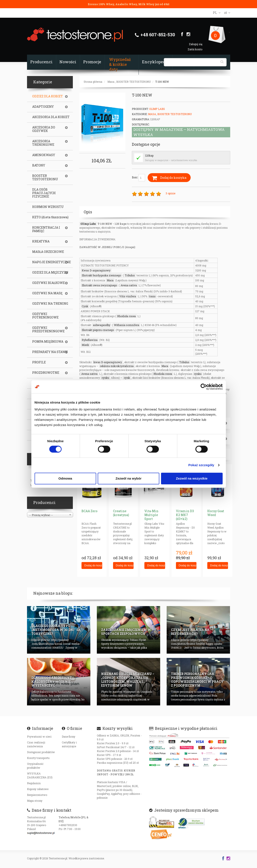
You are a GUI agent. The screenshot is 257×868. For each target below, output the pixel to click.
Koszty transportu (38, 758)
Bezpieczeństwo (37, 795)
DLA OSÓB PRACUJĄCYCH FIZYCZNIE (44, 193)
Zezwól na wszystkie (192, 478)
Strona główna (93, 82)
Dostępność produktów (41, 752)
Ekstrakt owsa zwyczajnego (99, 285)
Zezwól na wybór (128, 478)
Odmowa (65, 478)
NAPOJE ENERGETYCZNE (52, 262)
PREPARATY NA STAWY (50, 352)
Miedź (85, 345)
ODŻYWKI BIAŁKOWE (49, 283)
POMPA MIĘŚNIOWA (48, 342)
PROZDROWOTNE (46, 373)
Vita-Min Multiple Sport (151, 515)
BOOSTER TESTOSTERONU (133, 82)
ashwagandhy (102, 325)
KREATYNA (41, 241)
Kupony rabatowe (38, 789)
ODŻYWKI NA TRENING (50, 304)
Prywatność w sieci (39, 737)
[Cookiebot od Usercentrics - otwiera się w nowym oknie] (204, 387)
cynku (198, 374)
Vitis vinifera (128, 296)
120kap (149, 155)
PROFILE (39, 362)
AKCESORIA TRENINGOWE (43, 143)
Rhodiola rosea (126, 316)
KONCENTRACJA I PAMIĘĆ (46, 229)
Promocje (92, 62)
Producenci (41, 62)
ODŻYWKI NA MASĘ (47, 293)
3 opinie (170, 193)
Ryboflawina (90, 340)
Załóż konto (195, 49)
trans (152, 296)
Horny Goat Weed (216, 513)
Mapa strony (35, 801)
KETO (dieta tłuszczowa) (50, 217)
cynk (127, 378)
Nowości (68, 62)
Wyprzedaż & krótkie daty (120, 64)
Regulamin (34, 783)
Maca (110, 280)
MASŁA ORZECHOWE (48, 252)
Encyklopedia (156, 62)
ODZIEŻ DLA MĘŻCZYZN (50, 272)
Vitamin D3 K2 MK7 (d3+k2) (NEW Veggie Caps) (186, 519)
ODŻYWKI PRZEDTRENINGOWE (48, 329)
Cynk (85, 306)
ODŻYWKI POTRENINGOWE (45, 316)
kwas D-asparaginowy (108, 362)
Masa (111, 82)
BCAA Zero (89, 511)
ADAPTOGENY (43, 107)
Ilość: (138, 178)
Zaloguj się (196, 44)
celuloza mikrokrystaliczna (117, 366)
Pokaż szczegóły (201, 465)
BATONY (39, 165)
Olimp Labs (157, 109)
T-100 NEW (162, 82)
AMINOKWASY (44, 155)
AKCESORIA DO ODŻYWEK (44, 129)
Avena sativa (129, 285)
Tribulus (130, 275)
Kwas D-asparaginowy (96, 270)
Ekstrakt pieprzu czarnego (98, 330)
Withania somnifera (127, 325)
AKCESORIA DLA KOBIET (51, 117)
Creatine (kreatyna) (121, 513)
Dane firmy (69, 737)
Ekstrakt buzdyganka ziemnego (101, 275)
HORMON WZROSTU (48, 207)
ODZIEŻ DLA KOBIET (48, 96)
